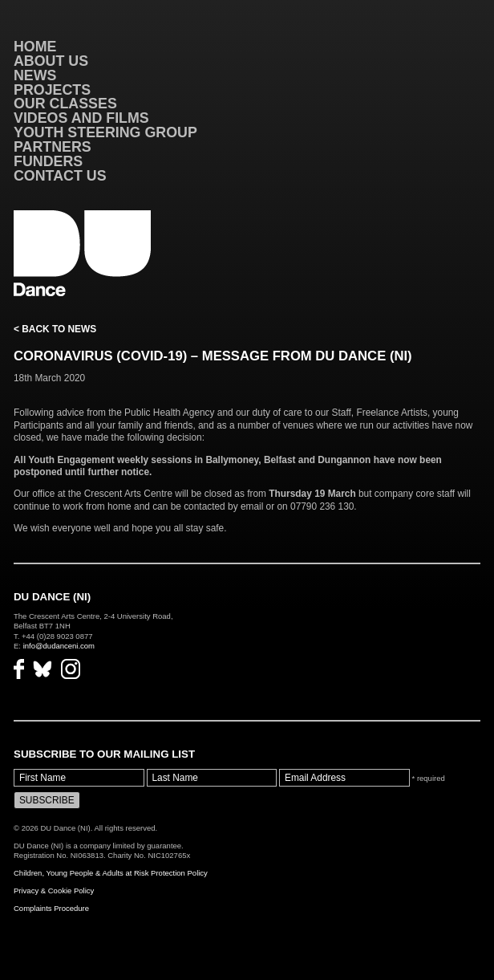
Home (35, 47)
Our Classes (65, 104)
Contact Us (60, 176)
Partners (53, 147)
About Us (51, 61)
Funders (48, 161)
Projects (52, 90)
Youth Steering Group (105, 132)
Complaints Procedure (51, 908)
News (35, 75)
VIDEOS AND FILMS (81, 118)
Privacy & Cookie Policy (54, 891)
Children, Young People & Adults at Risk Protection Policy (111, 873)
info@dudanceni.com (59, 646)
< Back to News (55, 329)
